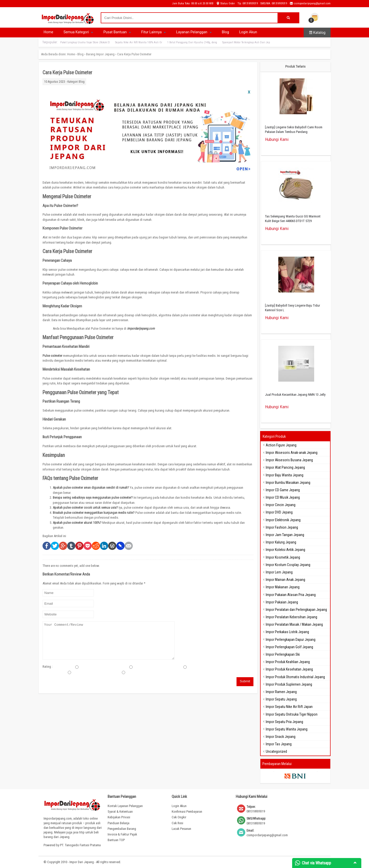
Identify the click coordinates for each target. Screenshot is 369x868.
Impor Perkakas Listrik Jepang (287, 632)
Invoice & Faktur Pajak (122, 834)
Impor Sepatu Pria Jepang (284, 722)
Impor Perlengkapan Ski (283, 654)
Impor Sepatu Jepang (281, 699)
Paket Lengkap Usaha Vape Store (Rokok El (85, 42)
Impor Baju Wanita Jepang (285, 475)
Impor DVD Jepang (279, 512)
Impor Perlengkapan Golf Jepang (289, 647)
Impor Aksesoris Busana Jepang (289, 460)
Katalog (317, 33)
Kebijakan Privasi (119, 817)
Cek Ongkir (179, 817)
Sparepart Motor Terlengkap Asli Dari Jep (246, 42)
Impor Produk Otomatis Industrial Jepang (295, 677)
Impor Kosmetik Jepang (283, 557)
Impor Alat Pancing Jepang (285, 467)
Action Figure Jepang (281, 445)
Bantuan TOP (116, 840)
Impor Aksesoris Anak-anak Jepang (292, 453)
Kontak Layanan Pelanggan (125, 806)
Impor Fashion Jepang (282, 527)
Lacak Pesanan (181, 829)
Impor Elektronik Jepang (283, 520)
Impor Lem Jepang (279, 572)
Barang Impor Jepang (100, 54)
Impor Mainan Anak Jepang (285, 580)
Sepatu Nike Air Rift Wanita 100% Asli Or (139, 42)
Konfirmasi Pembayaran (187, 812)
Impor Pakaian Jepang (282, 602)
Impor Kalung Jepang (281, 542)
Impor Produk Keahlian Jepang (288, 662)
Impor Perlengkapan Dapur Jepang (291, 640)
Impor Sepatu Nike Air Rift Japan (289, 707)
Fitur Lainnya (153, 32)
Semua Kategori (78, 32)
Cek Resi (177, 823)
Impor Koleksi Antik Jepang (285, 550)
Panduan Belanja (119, 823)
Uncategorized (276, 751)
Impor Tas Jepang (279, 744)
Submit (245, 681)
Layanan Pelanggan (194, 32)
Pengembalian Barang (122, 829)
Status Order (225, 3)
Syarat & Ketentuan (120, 812)
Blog (225, 32)
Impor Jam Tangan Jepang (285, 535)
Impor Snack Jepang (281, 737)
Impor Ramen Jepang (281, 692)
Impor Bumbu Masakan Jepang (288, 483)
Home (48, 32)
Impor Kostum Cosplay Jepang (288, 565)
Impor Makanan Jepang (283, 587)
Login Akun (248, 32)
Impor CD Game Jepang (283, 490)
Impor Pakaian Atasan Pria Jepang (291, 595)
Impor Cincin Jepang (281, 505)
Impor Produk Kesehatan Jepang (289, 669)
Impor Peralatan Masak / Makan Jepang (294, 624)
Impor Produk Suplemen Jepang (289, 684)
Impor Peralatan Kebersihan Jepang (291, 617)
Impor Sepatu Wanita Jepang (287, 729)
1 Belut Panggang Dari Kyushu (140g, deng (192, 42)
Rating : (48, 667)
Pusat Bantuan (117, 32)
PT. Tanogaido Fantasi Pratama (80, 845)
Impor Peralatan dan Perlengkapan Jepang (296, 610)
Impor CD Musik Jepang (283, 497)
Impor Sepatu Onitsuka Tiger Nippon (292, 714)
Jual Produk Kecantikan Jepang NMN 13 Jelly (295, 395)
